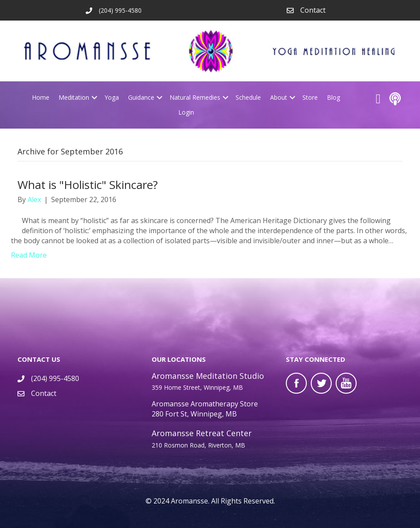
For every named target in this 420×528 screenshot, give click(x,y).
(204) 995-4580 (55, 378)
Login (186, 112)
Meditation (74, 97)
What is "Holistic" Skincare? (88, 185)
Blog (333, 97)
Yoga (112, 97)
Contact (313, 10)
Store (310, 97)
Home (41, 97)
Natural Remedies (195, 97)
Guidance (141, 97)
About (279, 97)
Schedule (248, 97)
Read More (29, 255)
